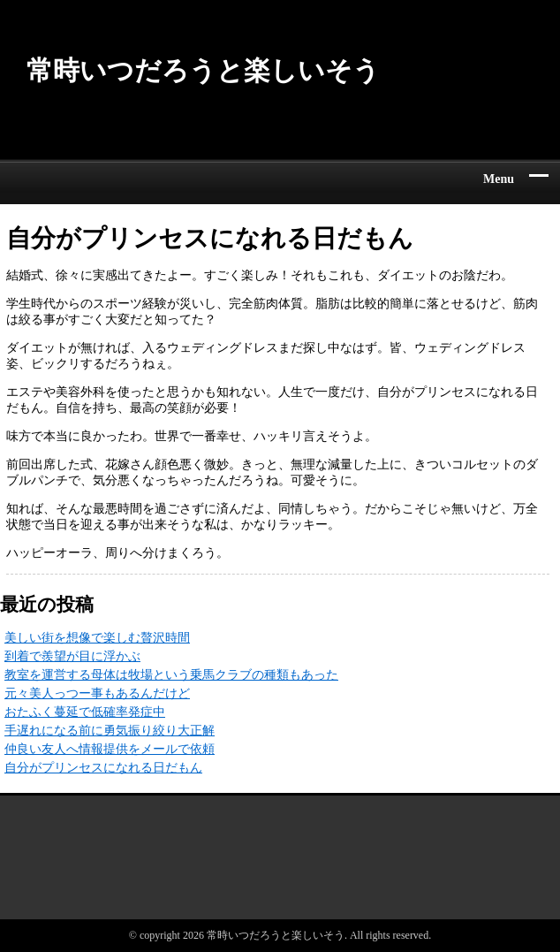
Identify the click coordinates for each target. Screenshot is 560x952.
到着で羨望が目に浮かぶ (72, 656)
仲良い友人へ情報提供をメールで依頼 (110, 749)
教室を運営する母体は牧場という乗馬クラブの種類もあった (171, 675)
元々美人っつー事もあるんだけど (97, 693)
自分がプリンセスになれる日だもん (103, 768)
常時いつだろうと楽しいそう (203, 70)
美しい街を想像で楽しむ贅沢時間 (97, 638)
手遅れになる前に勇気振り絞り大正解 (110, 731)
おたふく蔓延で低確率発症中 (85, 712)
